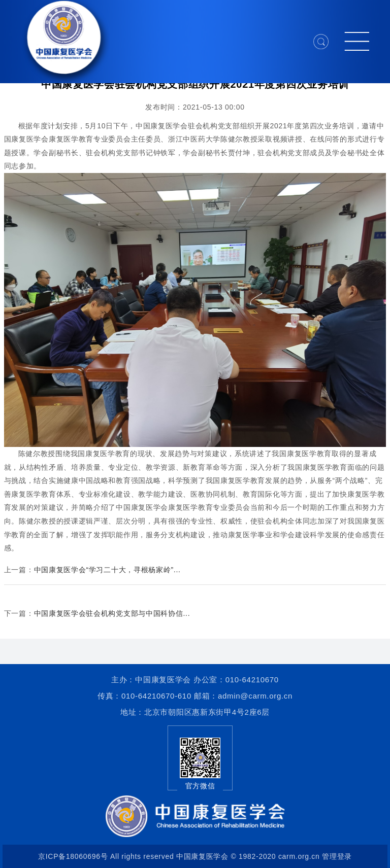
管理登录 (337, 856)
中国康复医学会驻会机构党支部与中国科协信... (112, 613)
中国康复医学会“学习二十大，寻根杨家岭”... (107, 570)
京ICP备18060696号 (73, 856)
